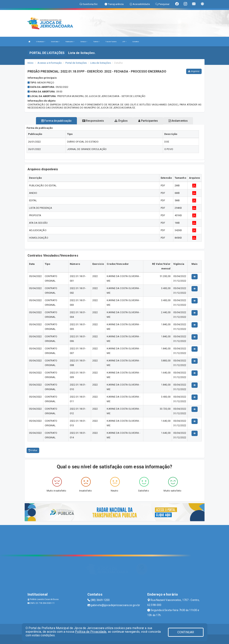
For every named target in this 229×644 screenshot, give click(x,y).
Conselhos (136, 42)
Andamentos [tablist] (178, 121)
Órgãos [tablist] (121, 121)
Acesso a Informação (50, 63)
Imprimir (194, 71)
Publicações (70, 42)
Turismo (97, 42)
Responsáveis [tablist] (93, 121)
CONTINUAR (186, 632)
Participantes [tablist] (148, 121)
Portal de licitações (76, 63)
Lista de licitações (101, 63)
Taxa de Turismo (111, 42)
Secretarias (55, 42)
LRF (124, 42)
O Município (41, 42)
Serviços (84, 42)
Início (31, 63)
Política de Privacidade (91, 632)
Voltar (33, 450)
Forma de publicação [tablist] (56, 121)
